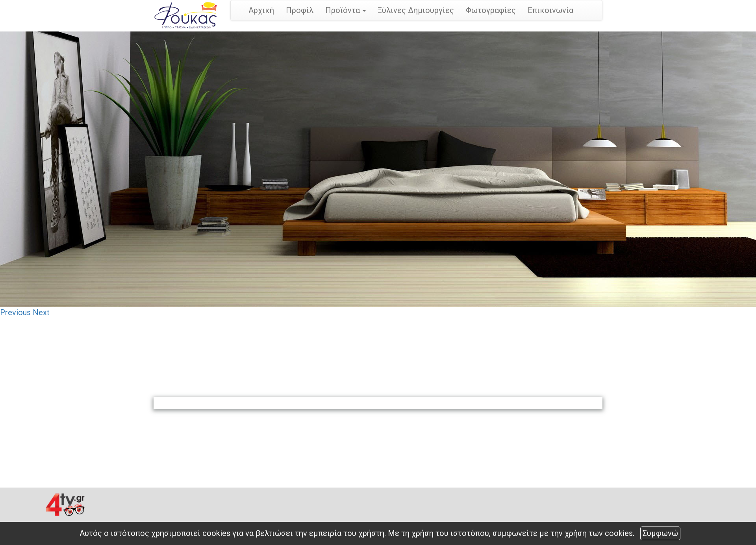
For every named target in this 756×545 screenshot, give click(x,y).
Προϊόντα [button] (346, 10)
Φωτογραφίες (491, 10)
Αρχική (261, 10)
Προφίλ (300, 10)
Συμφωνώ (660, 533)
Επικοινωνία (550, 10)
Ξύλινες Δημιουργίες (416, 10)
